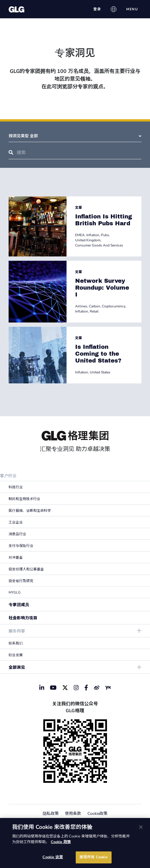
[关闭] (141, 827)
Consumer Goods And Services (99, 245)
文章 (79, 208)
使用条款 (73, 814)
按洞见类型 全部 (75, 136)
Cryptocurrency (114, 306)
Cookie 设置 (53, 857)
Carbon (95, 306)
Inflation (93, 235)
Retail (94, 311)
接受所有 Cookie (93, 857)
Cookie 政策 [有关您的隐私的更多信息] (61, 842)
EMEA (80, 235)
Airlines (81, 306)
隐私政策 (51, 814)
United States (100, 372)
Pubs (105, 235)
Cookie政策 (98, 814)
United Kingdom (88, 240)
